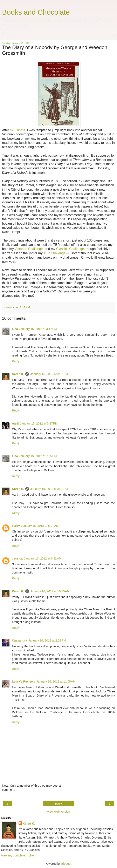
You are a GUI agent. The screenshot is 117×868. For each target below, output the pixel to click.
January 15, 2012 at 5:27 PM (39, 423)
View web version (58, 812)
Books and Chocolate (36, 12)
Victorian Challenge (29, 249)
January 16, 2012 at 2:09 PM (47, 640)
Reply (16, 361)
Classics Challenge (70, 249)
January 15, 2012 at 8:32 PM (49, 489)
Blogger (66, 864)
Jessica (17, 558)
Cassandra (20, 640)
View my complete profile (18, 855)
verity (16, 526)
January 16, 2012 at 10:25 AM (50, 591)
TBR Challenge (54, 253)
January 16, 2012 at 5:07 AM (40, 526)
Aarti (15, 423)
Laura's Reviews (23, 681)
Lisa (15, 329)
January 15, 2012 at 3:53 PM (49, 374)
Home (58, 804)
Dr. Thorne (18, 130)
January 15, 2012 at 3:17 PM (38, 329)
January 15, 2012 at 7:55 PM (38, 456)
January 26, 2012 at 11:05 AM (56, 681)
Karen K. (18, 374)
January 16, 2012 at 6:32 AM (43, 558)
